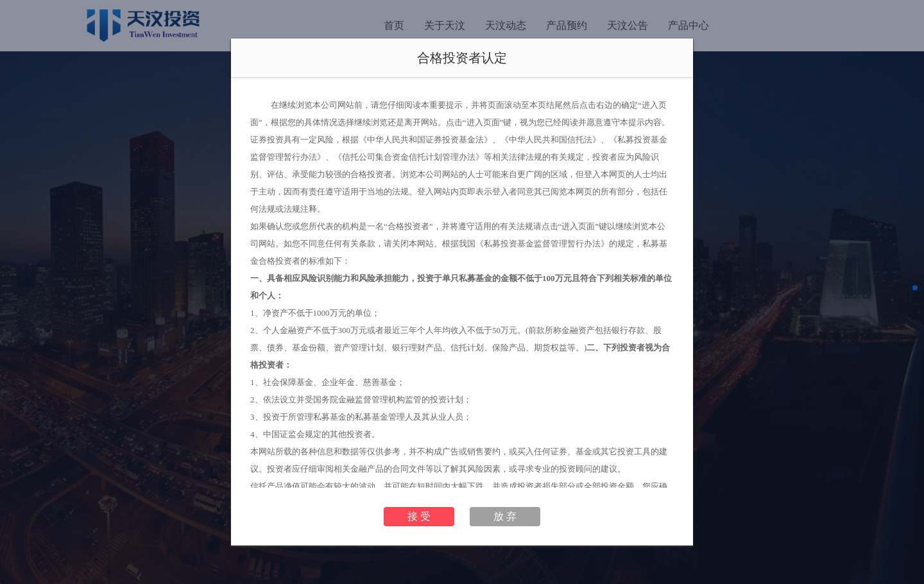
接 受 (419, 516)
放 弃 (505, 516)
